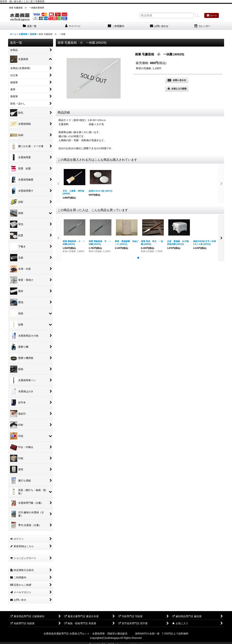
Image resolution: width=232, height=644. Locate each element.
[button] (177, 89)
